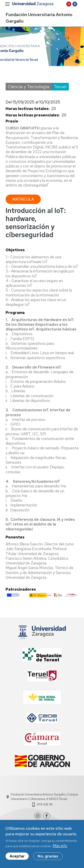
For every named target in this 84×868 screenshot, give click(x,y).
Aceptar (17, 859)
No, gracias (48, 859)
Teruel (60, 87)
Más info (60, 849)
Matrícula (23, 199)
